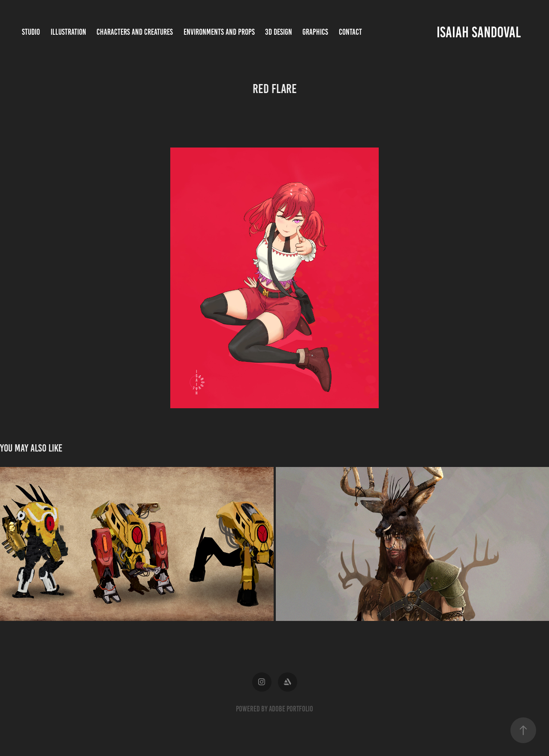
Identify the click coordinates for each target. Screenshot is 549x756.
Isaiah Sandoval (479, 32)
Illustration (68, 32)
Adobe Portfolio (291, 709)
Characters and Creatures (135, 32)
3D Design (279, 32)
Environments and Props (219, 32)
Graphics (315, 32)
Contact (350, 32)
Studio (31, 32)
